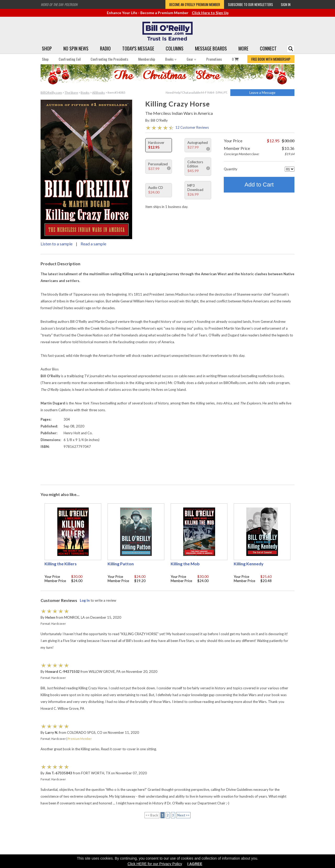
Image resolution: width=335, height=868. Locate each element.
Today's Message (138, 48)
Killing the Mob (185, 564)
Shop (47, 48)
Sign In (286, 4)
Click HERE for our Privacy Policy (155, 864)
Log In (85, 600)
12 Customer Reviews (192, 127)
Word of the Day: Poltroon (59, 4)
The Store (71, 92)
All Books (99, 92)
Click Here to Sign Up (210, 13)
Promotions (214, 59)
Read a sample (93, 244)
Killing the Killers (61, 564)
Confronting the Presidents (109, 59)
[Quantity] (290, 169)
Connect (268, 48)
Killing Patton (121, 564)
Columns (175, 48)
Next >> (183, 815)
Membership (147, 59)
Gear (191, 59)
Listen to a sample (57, 244)
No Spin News (76, 48)
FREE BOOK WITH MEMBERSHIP (271, 59)
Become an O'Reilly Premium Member (195, 4)
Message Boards (211, 48)
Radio (105, 48)
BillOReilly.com (51, 92)
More (243, 48)
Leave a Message (262, 93)
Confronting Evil (70, 59)
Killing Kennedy (249, 564)
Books (171, 59)
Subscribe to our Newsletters (250, 4)
